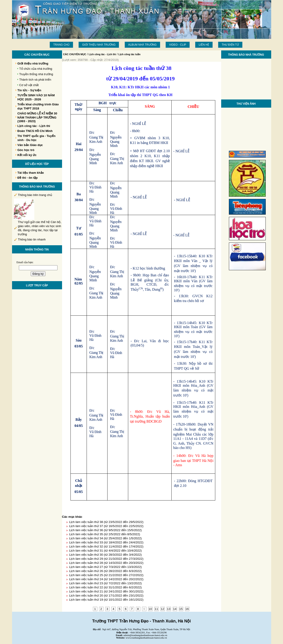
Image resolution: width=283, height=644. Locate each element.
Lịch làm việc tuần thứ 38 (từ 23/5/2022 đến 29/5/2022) (106, 522)
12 (163, 609)
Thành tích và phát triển (35, 80)
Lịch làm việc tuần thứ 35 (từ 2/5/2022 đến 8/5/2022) (105, 534)
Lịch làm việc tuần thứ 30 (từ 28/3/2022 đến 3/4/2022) (105, 555)
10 (150, 609)
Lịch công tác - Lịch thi (102, 54)
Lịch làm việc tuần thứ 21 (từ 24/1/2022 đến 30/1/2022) (106, 591)
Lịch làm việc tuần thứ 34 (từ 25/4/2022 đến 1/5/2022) (105, 538)
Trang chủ (61, 45)
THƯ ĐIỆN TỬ (230, 45)
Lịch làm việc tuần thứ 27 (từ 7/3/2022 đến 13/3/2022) (105, 567)
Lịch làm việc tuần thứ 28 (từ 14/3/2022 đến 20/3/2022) (106, 563)
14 (175, 609)
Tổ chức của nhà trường (36, 69)
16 (187, 609)
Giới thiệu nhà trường (99, 45)
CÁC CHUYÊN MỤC (75, 54)
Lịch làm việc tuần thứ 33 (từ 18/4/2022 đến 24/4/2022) (106, 542)
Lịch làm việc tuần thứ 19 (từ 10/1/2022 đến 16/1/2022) (106, 600)
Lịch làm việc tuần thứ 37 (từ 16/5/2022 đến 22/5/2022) (106, 526)
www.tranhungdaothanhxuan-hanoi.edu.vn (146, 638)
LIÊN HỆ (204, 45)
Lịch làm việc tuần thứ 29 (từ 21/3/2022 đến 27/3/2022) (106, 559)
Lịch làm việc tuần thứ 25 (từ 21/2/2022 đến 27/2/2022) (106, 575)
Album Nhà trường (142, 45)
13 (169, 609)
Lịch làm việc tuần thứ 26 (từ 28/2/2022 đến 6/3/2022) (105, 571)
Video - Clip (178, 45)
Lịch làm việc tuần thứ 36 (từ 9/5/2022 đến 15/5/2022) (105, 530)
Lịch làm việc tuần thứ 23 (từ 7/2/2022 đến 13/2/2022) (105, 583)
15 (181, 609)
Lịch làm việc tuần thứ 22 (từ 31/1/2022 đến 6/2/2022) (105, 587)
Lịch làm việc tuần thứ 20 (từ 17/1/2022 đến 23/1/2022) (106, 596)
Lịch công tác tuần (129, 54)
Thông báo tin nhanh (32, 239)
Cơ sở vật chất (29, 85)
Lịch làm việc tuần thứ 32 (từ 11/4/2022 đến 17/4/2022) (106, 546)
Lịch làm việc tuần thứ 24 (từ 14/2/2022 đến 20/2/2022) (106, 579)
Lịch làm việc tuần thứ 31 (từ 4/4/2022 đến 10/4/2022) (105, 551)
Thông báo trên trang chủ (35, 195)
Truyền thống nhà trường (36, 74)
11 (157, 609)
